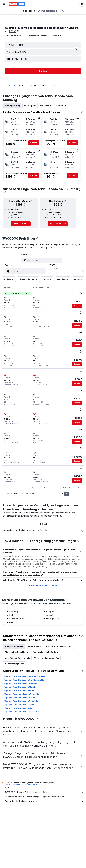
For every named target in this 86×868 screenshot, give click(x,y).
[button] (4, 4)
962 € (12, 31)
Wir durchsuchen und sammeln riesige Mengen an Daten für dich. (44, 797)
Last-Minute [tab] (46, 105)
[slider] (82, 272)
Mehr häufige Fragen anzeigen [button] (43, 585)
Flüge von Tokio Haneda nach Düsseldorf (22, 694)
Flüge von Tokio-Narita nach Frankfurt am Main (25, 680)
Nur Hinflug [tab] (61, 105)
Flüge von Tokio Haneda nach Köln (19, 705)
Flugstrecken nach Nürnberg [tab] (45, 652)
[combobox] (15, 36)
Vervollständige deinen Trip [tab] (47, 658)
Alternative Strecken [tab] (14, 646)
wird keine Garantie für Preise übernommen (21, 785)
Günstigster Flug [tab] (12, 105)
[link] (21, 224)
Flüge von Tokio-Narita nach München (21, 687)
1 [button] (66, 494)
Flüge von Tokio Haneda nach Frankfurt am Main (25, 676)
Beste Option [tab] (30, 105)
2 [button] (71, 494)
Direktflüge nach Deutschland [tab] (58, 646)
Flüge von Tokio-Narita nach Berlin (19, 691)
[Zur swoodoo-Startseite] (17, 4)
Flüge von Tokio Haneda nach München (21, 683)
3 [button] (77, 494)
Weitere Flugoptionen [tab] (14, 664)
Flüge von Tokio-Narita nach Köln (18, 708)
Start (4, 85)
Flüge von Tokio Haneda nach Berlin (19, 698)
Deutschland (13, 85)
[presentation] (18, 31)
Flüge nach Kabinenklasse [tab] (16, 652)
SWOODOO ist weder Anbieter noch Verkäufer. (44, 792)
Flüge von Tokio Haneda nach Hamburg (21, 712)
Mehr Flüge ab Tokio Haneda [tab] (17, 658)
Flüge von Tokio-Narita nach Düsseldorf (21, 701)
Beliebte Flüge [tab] (34, 646)
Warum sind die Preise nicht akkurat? (44, 801)
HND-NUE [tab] (43, 524)
